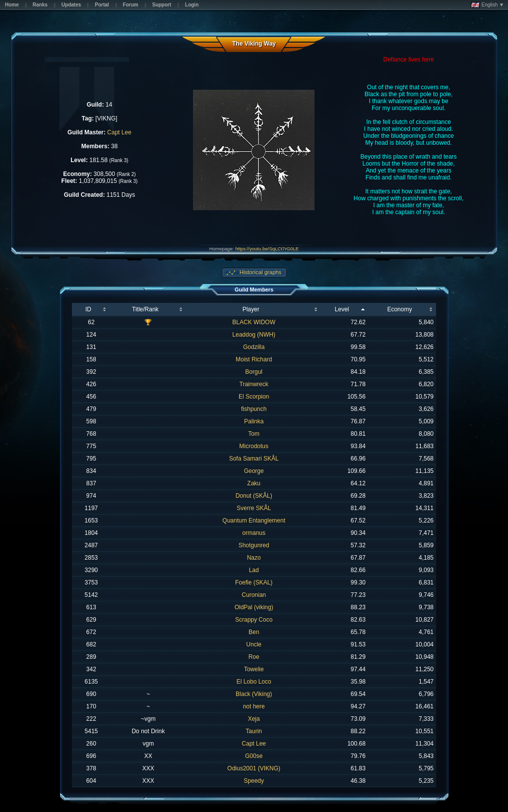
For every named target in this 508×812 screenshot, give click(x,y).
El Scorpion (254, 397)
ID (88, 309)
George (254, 471)
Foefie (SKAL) (254, 582)
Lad (254, 570)
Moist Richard (254, 359)
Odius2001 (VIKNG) (254, 768)
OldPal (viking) (254, 607)
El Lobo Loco (254, 682)
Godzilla (254, 347)
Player (251, 309)
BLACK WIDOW (254, 322)
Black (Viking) (254, 694)
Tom (254, 434)
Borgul (254, 372)
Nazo (254, 558)
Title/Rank (145, 309)
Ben (254, 632)
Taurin (254, 731)
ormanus (254, 533)
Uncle (254, 644)
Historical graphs (260, 272)
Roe (254, 657)
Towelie (254, 669)
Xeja (254, 719)
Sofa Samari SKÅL (254, 459)
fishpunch (254, 409)
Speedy (254, 781)
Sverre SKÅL (254, 508)
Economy (399, 309)
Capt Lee (119, 132)
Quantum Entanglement (254, 521)
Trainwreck (254, 384)
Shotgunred (254, 545)
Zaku (254, 483)
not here (254, 706)
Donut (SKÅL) (254, 496)
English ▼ (487, 5)
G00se (254, 756)
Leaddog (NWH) (254, 335)
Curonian (254, 595)
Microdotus (254, 446)
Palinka (254, 421)
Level (342, 309)
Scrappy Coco (254, 620)
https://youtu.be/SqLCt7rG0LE (267, 249)
